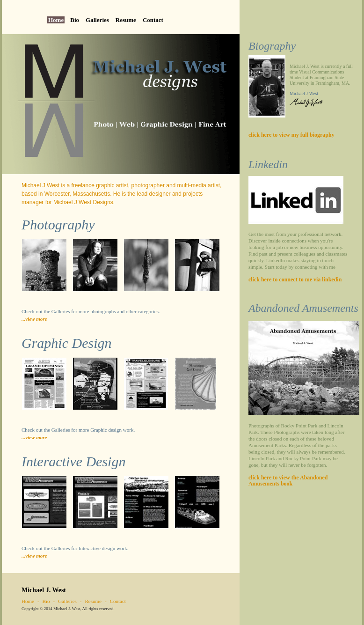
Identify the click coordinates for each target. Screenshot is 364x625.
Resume (126, 20)
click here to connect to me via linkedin (295, 279)
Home (56, 20)
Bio (75, 20)
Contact (153, 20)
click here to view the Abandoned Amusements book (288, 481)
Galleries (97, 20)
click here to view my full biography (291, 135)
